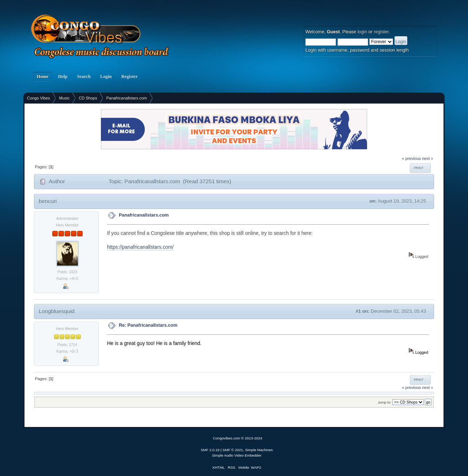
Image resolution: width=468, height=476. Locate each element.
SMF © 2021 (233, 450)
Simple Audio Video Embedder (237, 455)
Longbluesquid (57, 311)
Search (84, 76)
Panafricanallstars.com (144, 215)
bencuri (48, 201)
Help (63, 76)
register (381, 32)
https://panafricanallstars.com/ (140, 247)
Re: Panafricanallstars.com (148, 325)
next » (428, 158)
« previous (411, 158)
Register (130, 76)
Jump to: (384, 402)
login (362, 32)
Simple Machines (259, 450)
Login (106, 76)
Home (42, 76)
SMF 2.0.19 (210, 450)
